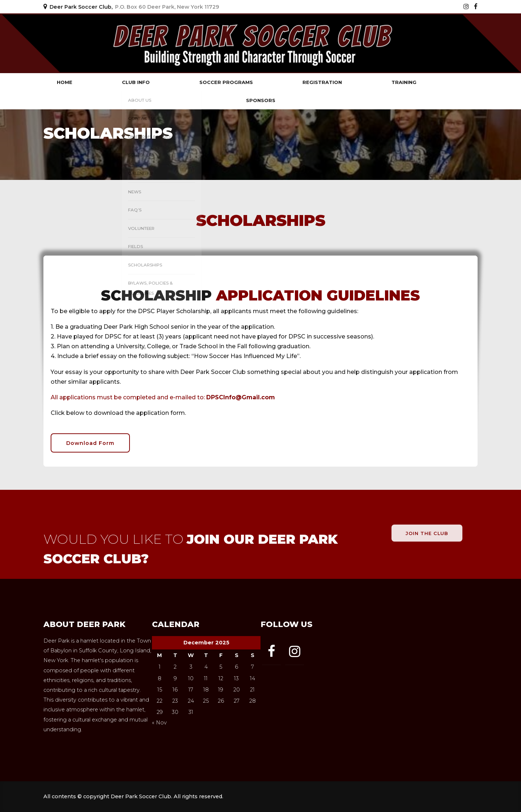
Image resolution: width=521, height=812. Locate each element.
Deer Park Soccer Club (112, 43)
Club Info (136, 82)
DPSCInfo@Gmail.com (241, 397)
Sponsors (261, 100)
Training (404, 82)
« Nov (159, 723)
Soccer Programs (226, 82)
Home (65, 82)
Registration (322, 82)
